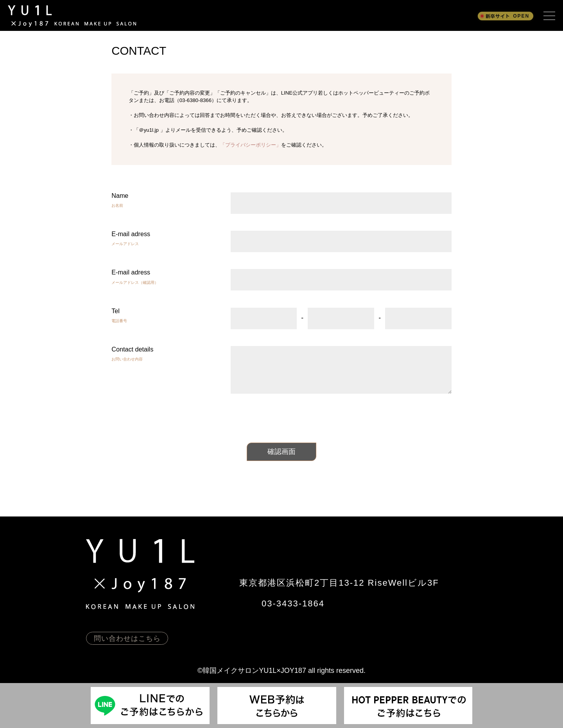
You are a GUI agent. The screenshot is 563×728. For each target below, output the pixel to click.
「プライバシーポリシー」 (251, 145)
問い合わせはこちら (127, 638)
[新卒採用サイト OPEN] (506, 16)
